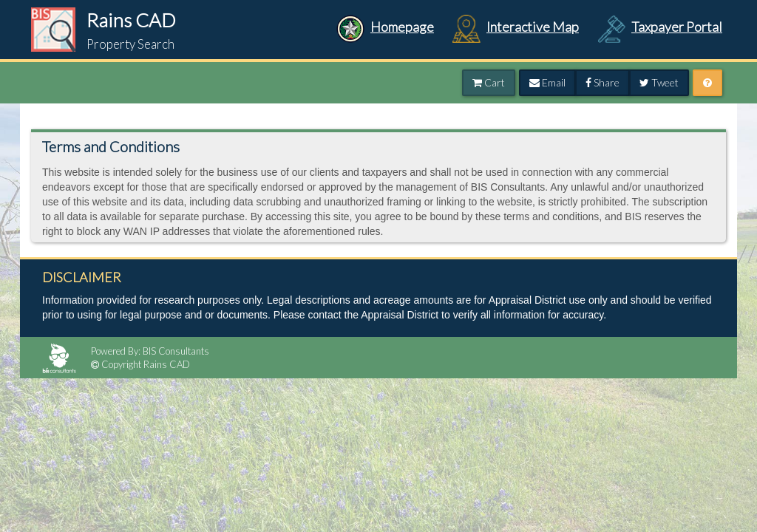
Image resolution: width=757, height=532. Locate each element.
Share (602, 82)
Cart (489, 82)
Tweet (659, 82)
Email (547, 82)
